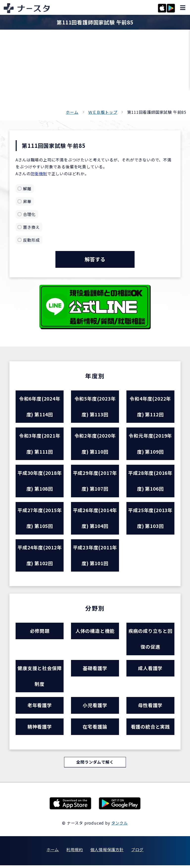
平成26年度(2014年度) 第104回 (95, 519)
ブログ (137, 852)
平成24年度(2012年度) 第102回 (40, 557)
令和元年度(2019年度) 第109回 (150, 444)
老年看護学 (40, 708)
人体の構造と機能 (95, 633)
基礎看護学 (95, 670)
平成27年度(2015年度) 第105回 (40, 519)
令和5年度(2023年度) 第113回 (95, 407)
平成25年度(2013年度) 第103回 (150, 519)
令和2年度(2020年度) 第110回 (95, 444)
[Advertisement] (95, 72)
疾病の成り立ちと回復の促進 (150, 641)
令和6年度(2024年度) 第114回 (40, 407)
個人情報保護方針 (107, 852)
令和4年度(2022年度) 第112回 (150, 407)
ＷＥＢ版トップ (103, 112)
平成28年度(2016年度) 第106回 (150, 482)
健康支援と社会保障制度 (40, 678)
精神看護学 (40, 729)
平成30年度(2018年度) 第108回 (40, 482)
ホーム (72, 112)
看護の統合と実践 (150, 729)
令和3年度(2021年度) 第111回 (40, 444)
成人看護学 (150, 670)
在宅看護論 (95, 729)
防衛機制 (39, 174)
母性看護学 (150, 708)
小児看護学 (95, 708)
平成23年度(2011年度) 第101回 (95, 557)
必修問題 (40, 633)
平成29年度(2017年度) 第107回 (95, 482)
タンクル (120, 826)
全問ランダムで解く (95, 765)
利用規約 (75, 852)
